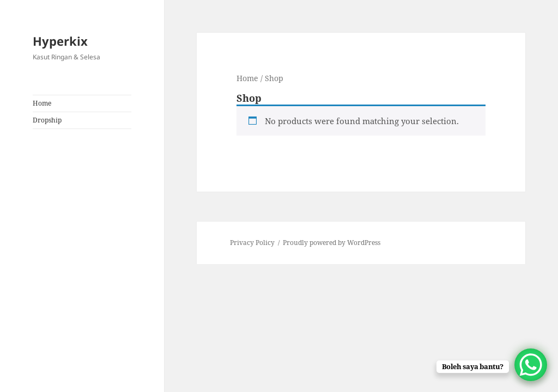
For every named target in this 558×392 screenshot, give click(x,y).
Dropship (47, 120)
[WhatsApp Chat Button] (531, 365)
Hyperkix (60, 41)
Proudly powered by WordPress (332, 243)
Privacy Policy (252, 243)
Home (42, 103)
